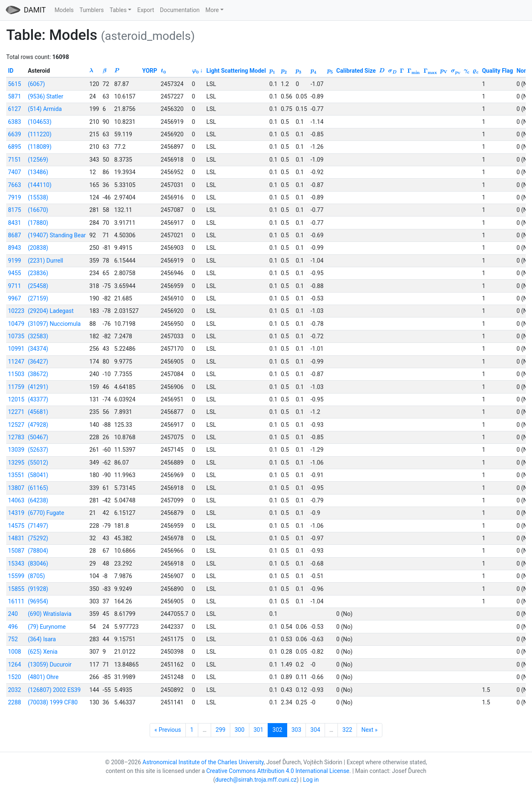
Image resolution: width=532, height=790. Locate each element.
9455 (14, 273)
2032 (14, 690)
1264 (14, 664)
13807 (16, 488)
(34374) (38, 349)
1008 (14, 652)
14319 (16, 513)
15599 (16, 576)
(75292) (38, 538)
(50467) (38, 437)
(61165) (38, 488)
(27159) (38, 298)
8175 (14, 210)
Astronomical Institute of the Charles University (203, 762)
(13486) (38, 172)
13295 (16, 463)
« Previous (168, 730)
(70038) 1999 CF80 (53, 702)
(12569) (38, 160)
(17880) (38, 223)
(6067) (36, 84)
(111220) (40, 134)
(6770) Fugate (46, 513)
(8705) (36, 576)
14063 (16, 500)
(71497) (38, 526)
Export (145, 10)
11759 (16, 387)
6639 (14, 134)
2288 (14, 702)
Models (64, 10)
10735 (16, 336)
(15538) (38, 197)
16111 (16, 601)
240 (13, 614)
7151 (14, 160)
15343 (16, 564)
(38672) (38, 374)
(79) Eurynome (47, 627)
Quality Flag (498, 71)
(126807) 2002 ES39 (54, 690)
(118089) (40, 147)
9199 (14, 261)
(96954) (38, 601)
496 (13, 627)
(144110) (40, 185)
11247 (16, 362)
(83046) (38, 564)
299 (221, 730)
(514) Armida (45, 109)
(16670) (38, 210)
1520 (14, 677)
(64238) (38, 500)
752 (13, 639)
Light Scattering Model (236, 71)
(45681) (38, 412)
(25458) (38, 286)
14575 (16, 526)
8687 (14, 235)
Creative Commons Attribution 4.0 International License (278, 771)
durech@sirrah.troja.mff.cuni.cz (256, 780)
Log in (311, 780)
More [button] (212, 10)
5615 (14, 84)
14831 (16, 538)
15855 (16, 589)
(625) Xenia (43, 652)
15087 (16, 551)
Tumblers (91, 10)
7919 (14, 197)
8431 (14, 223)
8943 (14, 248)
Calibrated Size (356, 71)
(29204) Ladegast (51, 311)
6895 (14, 147)
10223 (16, 311)
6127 (14, 109)
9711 (14, 286)
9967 (14, 298)
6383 (14, 122)
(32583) (38, 336)
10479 (16, 324)
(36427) (38, 362)
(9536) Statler (46, 96)
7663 (14, 185)
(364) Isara (42, 639)
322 (347, 730)
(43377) (38, 399)
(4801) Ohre (43, 677)
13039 (16, 450)
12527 (16, 425)
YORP (150, 71)
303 (296, 730)
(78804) (38, 551)
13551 (16, 475)
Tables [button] (118, 10)
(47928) (38, 425)
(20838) (38, 248)
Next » (369, 730)
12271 (16, 412)
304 (315, 730)
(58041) (38, 475)
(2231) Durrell (46, 261)
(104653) (40, 122)
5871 (14, 96)
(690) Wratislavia (50, 614)
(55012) (38, 463)
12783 (16, 437)
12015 (16, 399)
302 (278, 730)
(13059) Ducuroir (50, 664)
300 (239, 730)
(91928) (38, 589)
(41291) (38, 387)
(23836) (38, 273)
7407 (14, 172)
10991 (16, 349)
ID (11, 71)
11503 (16, 374)
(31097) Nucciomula (54, 324)
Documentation (180, 10)
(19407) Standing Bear (57, 235)
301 (259, 730)
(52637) (38, 450)
